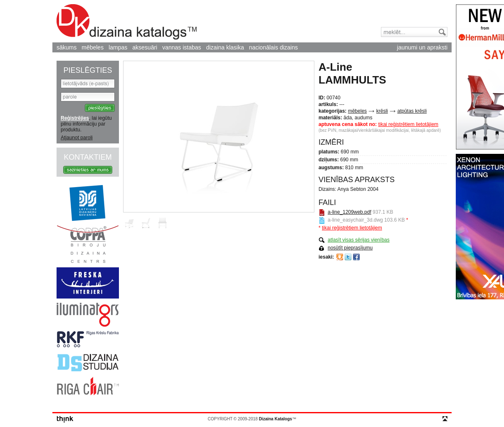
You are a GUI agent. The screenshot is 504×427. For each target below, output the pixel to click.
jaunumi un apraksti (422, 47)
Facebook (356, 257)
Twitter (348, 257)
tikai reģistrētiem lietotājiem (408, 124)
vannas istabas (182, 47)
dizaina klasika (225, 47)
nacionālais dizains (274, 47)
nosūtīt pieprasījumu (350, 248)
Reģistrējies (75, 118)
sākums (67, 47)
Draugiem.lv (340, 257)
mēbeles (93, 47)
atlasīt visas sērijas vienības (359, 240)
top (445, 419)
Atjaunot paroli (77, 138)
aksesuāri (145, 47)
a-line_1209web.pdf (350, 212)
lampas (118, 47)
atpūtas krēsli (412, 111)
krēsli (382, 111)
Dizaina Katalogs (127, 22)
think (65, 419)
